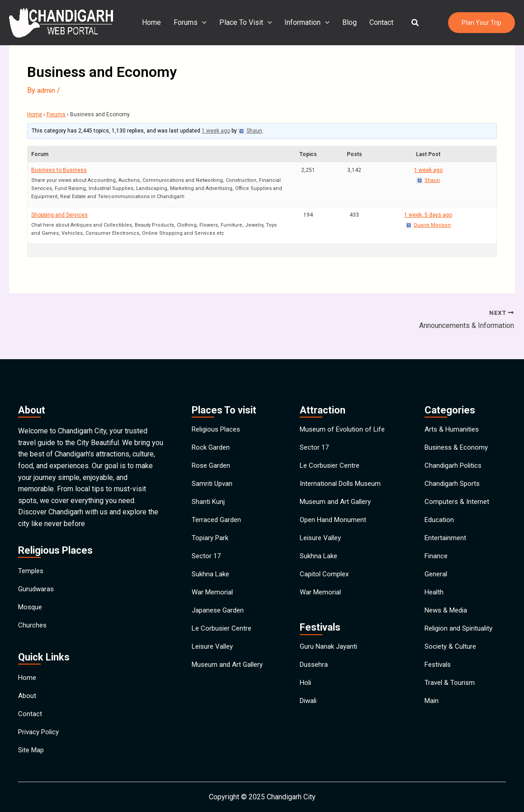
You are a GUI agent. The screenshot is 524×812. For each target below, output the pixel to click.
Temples (32, 548)
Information (302, 23)
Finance (437, 552)
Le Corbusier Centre (223, 635)
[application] (200, 23)
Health (435, 593)
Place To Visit (242, 23)
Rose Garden (212, 448)
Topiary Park (211, 531)
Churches (33, 610)
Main (432, 718)
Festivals (439, 677)
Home (151, 22)
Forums (188, 23)
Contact (372, 22)
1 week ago (216, 131)
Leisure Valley (214, 656)
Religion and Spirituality (462, 635)
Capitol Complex (326, 572)
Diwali (309, 713)
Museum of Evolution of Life (345, 406)
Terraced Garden (217, 510)
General (437, 572)
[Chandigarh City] (61, 22)
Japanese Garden (219, 614)
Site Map (32, 748)
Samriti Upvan (213, 468)
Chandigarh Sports (453, 468)
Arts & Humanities (453, 406)
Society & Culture (452, 656)
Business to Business (59, 170)
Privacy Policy (41, 728)
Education (440, 510)
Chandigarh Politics (455, 448)
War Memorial (214, 593)
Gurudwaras (37, 568)
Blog (342, 22)
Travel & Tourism (451, 697)
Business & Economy (458, 427)
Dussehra (315, 672)
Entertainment (446, 531)
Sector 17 (207, 552)
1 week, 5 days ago (428, 214)
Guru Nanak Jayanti (330, 651)
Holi (306, 692)
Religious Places (219, 406)
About (27, 686)
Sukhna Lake (212, 572)
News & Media (448, 614)
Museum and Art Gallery (229, 677)
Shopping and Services (59, 214)
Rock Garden (212, 427)
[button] (405, 23)
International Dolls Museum (343, 468)
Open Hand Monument (335, 510)
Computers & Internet (458, 489)
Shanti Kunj (209, 489)
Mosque (31, 589)
